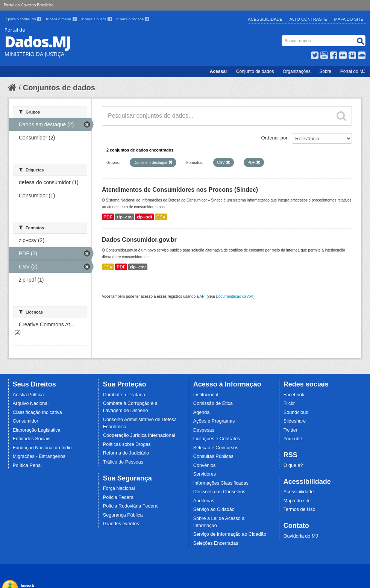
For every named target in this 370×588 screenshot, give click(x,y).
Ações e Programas (214, 421)
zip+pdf (144, 217)
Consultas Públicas (213, 456)
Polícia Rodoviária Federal (131, 506)
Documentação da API (235, 296)
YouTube (293, 439)
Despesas (204, 430)
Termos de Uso (299, 509)
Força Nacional (119, 488)
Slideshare (295, 421)
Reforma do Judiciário (126, 453)
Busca (283, 37)
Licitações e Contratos (217, 439)
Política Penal (27, 465)
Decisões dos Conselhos (219, 492)
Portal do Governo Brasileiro (29, 5)
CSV (161, 217)
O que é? (293, 465)
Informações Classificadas (221, 483)
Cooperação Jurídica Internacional (139, 435)
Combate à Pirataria (124, 395)
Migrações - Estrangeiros (39, 456)
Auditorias (204, 501)
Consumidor (26, 421)
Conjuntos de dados (59, 88)
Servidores (205, 474)
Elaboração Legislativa (37, 430)
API (203, 296)
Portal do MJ (353, 71)
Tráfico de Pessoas (123, 462)
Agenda (201, 412)
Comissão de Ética (213, 403)
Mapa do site (297, 501)
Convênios (205, 465)
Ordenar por (274, 138)
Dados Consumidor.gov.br (139, 240)
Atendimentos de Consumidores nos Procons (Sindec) (180, 190)
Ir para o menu (62, 19)
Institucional (206, 395)
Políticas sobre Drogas (127, 444)
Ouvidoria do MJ (301, 536)
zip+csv (124, 217)
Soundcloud (296, 412)
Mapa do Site (349, 19)
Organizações (297, 71)
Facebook (294, 395)
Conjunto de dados (255, 71)
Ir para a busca (97, 19)
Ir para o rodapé (133, 19)
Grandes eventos (121, 524)
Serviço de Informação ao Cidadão (230, 534)
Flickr (289, 403)
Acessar (219, 71)
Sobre (325, 71)
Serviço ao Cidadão (214, 509)
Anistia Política (28, 395)
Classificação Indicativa (37, 412)
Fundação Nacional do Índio (42, 448)
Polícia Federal (119, 497)
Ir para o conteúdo (24, 19)
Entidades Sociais (32, 439)
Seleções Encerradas (216, 543)
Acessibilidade (265, 19)
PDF (108, 217)
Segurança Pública (123, 515)
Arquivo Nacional (31, 403)
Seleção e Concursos (216, 448)
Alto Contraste (308, 19)
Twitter (290, 430)
